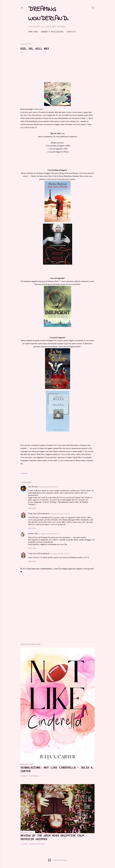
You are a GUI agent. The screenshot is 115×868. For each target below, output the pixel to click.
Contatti (71, 32)
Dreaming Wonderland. (48, 14)
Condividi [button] (24, 473)
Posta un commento (37, 844)
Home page (33, 32)
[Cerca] (93, 7)
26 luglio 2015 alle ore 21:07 (60, 514)
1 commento (34, 776)
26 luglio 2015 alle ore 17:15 (49, 487)
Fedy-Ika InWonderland (39, 514)
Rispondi (32, 508)
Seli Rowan (33, 487)
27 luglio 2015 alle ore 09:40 (49, 534)
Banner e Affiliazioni (52, 32)
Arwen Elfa (33, 534)
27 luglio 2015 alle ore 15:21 (60, 554)
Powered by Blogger (57, 860)
